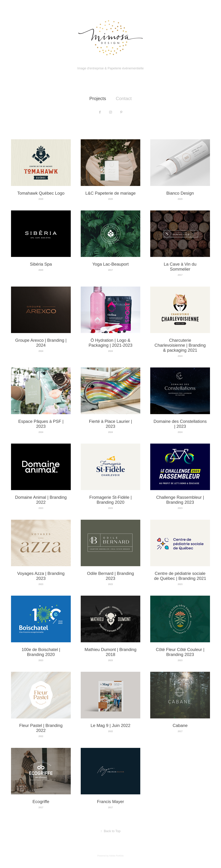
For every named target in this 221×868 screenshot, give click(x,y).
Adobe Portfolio (116, 856)
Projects (98, 98)
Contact (124, 98)
